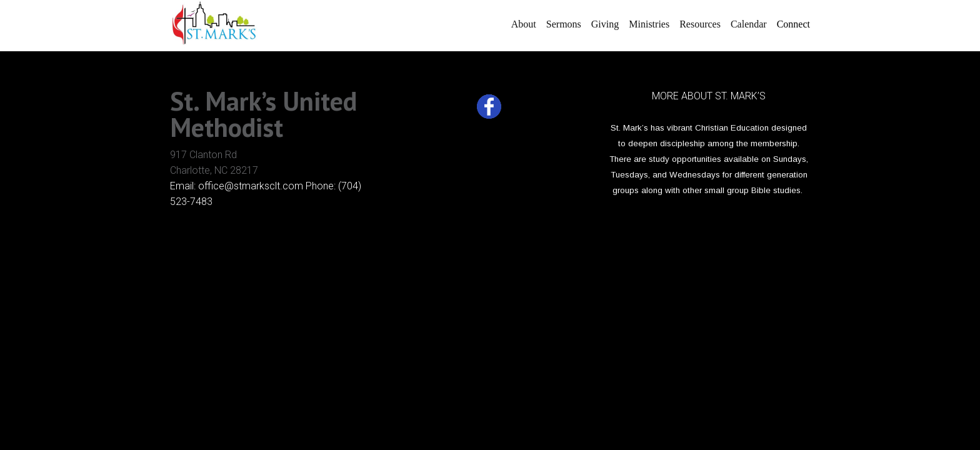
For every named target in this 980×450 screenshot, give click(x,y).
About (524, 24)
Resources (700, 24)
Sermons (564, 24)
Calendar (749, 24)
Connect (793, 24)
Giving (605, 24)
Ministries (649, 24)
